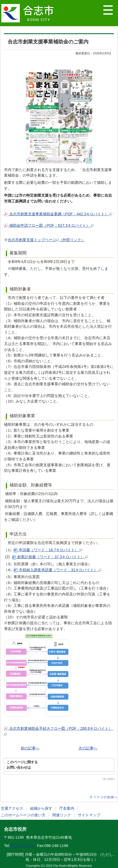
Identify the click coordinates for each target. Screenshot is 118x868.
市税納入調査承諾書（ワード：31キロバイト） (57, 570)
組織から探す (41, 808)
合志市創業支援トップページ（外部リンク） (46, 240)
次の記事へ (88, 748)
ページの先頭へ (105, 797)
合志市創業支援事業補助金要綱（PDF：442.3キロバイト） (58, 214)
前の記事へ (30, 748)
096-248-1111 (22, 846)
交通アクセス (12, 808)
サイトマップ (89, 815)
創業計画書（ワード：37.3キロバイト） (50, 557)
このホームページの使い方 (23, 815)
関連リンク (62, 815)
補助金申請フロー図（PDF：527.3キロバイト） (49, 225)
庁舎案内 (67, 808)
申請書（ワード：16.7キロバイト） (48, 550)
